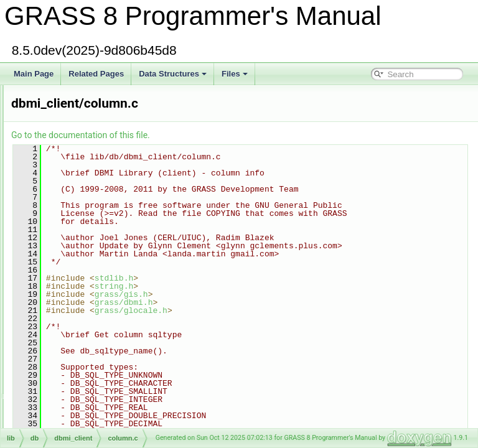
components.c (64, 304)
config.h (54, 345)
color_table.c (62, 167)
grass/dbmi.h (279, 327)
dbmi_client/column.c (76, 263)
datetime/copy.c (67, 413)
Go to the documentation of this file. (236, 135)
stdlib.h (269, 302)
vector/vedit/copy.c (72, 427)
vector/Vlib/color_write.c (81, 194)
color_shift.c (61, 139)
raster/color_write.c (73, 180)
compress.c (60, 317)
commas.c (58, 290)
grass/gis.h (277, 319)
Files (235, 74)
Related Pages (96, 74)
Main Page (34, 74)
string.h (269, 310)
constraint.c (60, 386)
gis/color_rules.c (68, 98)
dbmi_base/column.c (75, 249)
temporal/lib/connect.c (77, 372)
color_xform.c (63, 208)
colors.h (54, 222)
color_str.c (58, 153)
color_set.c (59, 126)
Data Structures (173, 74)
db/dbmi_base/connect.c (82, 358)
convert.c (56, 399)
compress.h (60, 331)
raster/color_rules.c (73, 112)
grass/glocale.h (287, 335)
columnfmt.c (61, 276)
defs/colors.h (62, 235)
